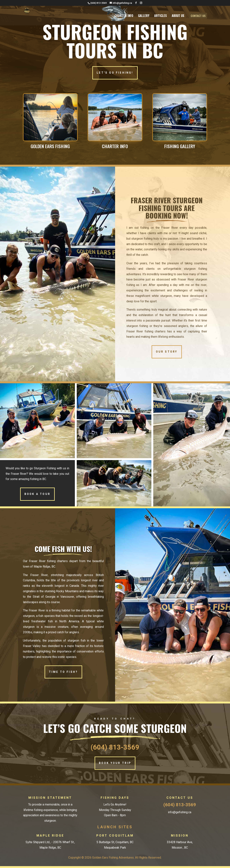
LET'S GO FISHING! (115, 73)
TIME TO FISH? (63, 672)
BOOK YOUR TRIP (115, 763)
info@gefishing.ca (180, 812)
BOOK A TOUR (37, 494)
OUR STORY (167, 352)
